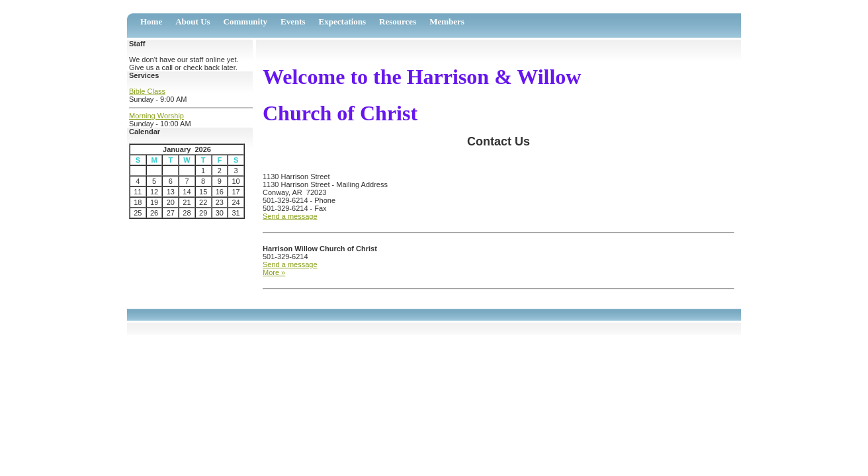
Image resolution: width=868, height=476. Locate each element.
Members (447, 21)
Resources (398, 21)
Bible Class (147, 91)
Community (245, 21)
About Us (193, 21)
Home (151, 21)
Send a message (290, 216)
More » (274, 272)
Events (293, 21)
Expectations (343, 21)
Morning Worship (156, 116)
